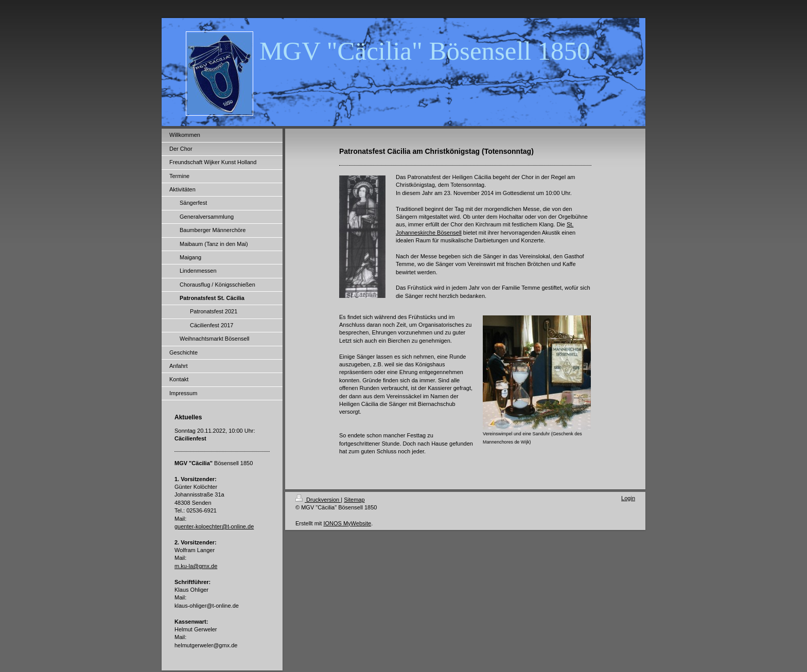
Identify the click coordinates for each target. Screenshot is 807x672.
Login (628, 498)
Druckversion (318, 500)
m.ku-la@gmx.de (196, 566)
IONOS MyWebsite (347, 523)
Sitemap (354, 500)
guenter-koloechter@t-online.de (214, 526)
